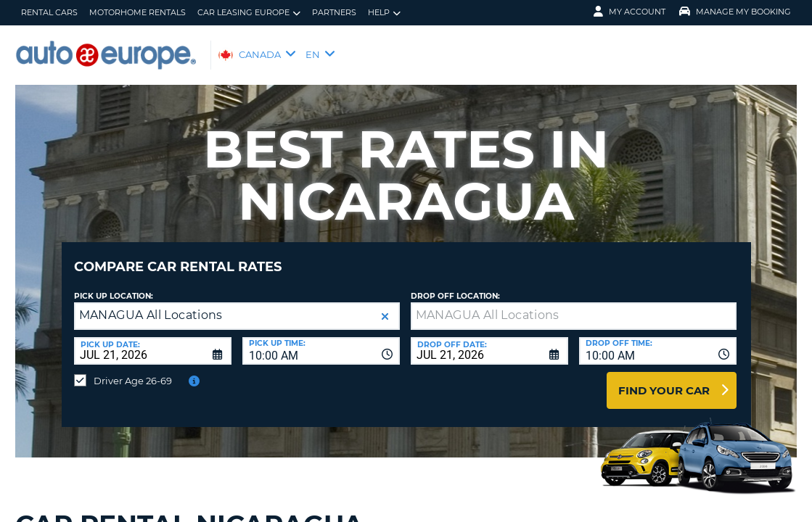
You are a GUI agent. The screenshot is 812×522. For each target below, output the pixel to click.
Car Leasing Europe (249, 13)
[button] (385, 306)
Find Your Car (664, 380)
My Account (629, 12)
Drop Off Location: (455, 285)
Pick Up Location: (114, 285)
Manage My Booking (735, 12)
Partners (334, 12)
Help (384, 13)
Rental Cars (49, 12)
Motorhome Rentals (138, 12)
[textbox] (574, 305)
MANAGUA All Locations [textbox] (151, 304)
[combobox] (321, 340)
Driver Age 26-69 (133, 370)
